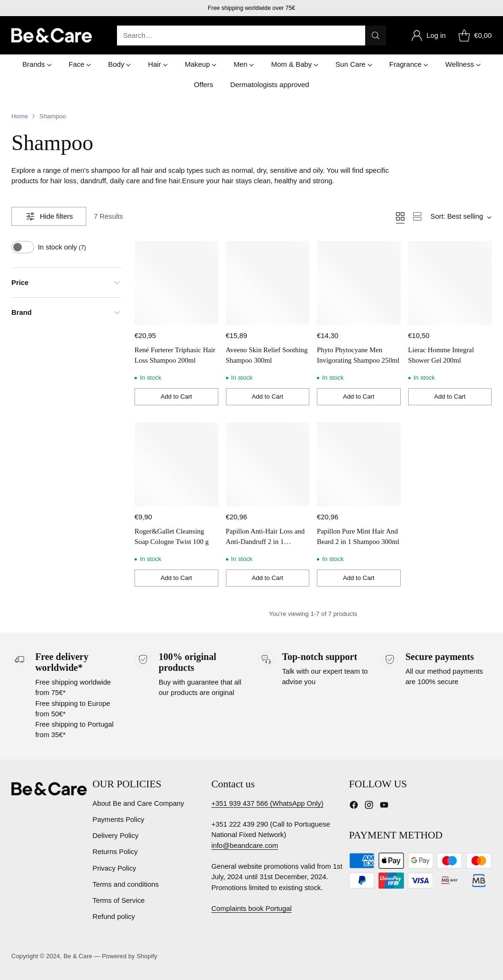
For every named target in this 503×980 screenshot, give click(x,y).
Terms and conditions (126, 884)
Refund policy (114, 917)
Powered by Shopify (130, 956)
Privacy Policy (114, 868)
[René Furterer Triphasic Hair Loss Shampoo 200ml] (176, 283)
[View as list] (417, 216)
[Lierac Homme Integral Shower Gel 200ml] (450, 283)
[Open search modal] (251, 36)
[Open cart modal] (473, 36)
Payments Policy (118, 820)
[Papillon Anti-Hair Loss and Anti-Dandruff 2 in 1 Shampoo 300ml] (268, 464)
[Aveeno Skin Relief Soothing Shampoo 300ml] (268, 283)
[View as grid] (400, 216)
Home (20, 116)
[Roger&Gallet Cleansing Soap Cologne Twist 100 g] (176, 464)
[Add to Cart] (176, 397)
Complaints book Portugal (251, 909)
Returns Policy (115, 852)
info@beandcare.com (245, 846)
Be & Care (78, 956)
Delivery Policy (115, 836)
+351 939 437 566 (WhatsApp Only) (267, 803)
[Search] (376, 36)
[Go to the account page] (428, 36)
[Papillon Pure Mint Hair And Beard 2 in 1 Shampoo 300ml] (359, 464)
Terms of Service (118, 900)
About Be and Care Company (138, 803)
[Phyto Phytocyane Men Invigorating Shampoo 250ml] (359, 283)
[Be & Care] (52, 35)
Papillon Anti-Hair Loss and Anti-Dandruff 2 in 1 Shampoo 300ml (265, 542)
